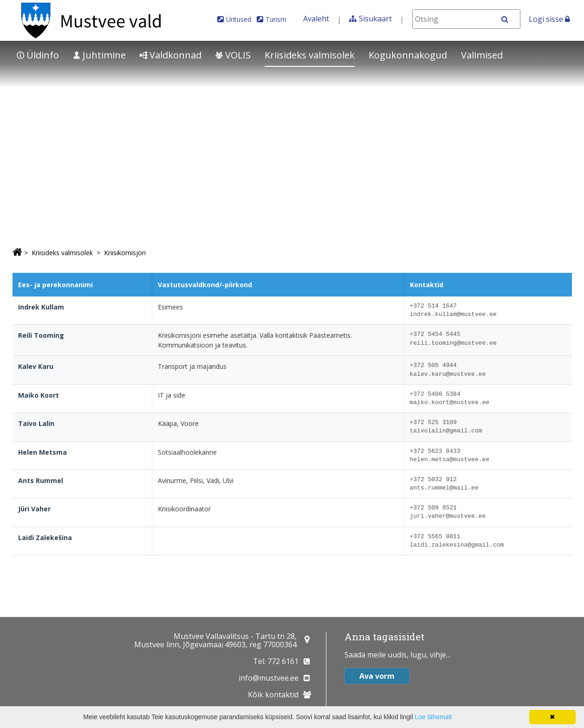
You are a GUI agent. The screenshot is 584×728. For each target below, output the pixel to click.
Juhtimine (99, 55)
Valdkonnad (171, 55)
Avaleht (316, 19)
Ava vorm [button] (377, 676)
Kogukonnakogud (408, 55)
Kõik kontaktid (273, 695)
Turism (276, 19)
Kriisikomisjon (125, 253)
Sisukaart (375, 19)
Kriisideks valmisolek (310, 55)
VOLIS (233, 55)
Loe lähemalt (433, 717)
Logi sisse (549, 19)
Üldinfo (38, 55)
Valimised (482, 55)
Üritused (239, 19)
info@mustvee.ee (269, 678)
